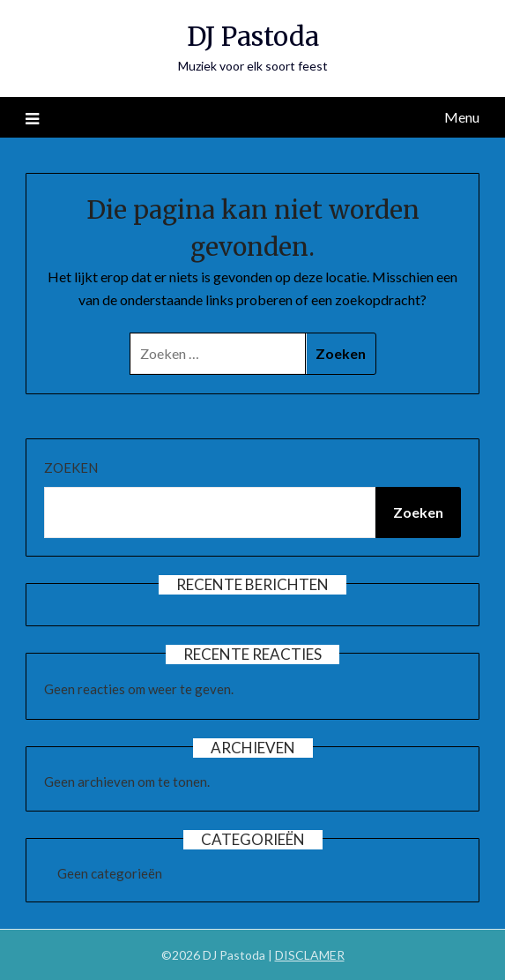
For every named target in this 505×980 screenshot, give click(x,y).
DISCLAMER (310, 955)
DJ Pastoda (253, 37)
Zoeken (71, 468)
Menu (462, 117)
